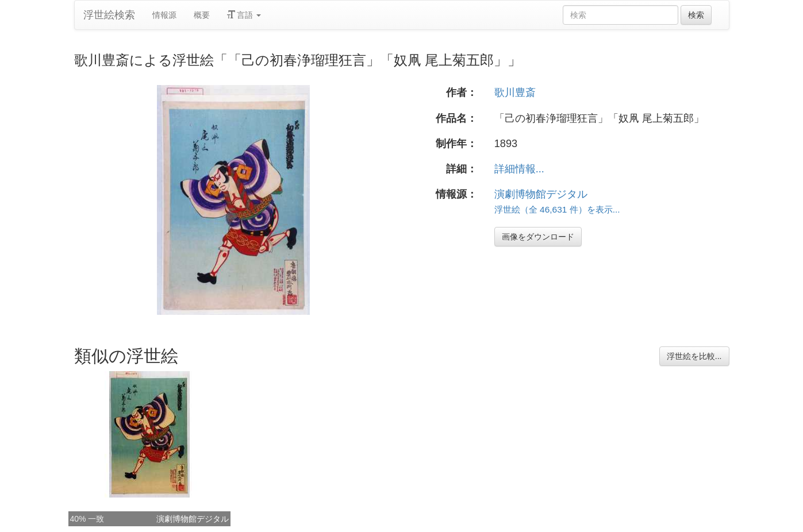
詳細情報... (519, 169)
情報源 (164, 15)
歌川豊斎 (515, 92)
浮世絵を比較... (694, 356)
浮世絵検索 (109, 15)
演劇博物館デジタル (541, 194)
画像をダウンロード (538, 237)
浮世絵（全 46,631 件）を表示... (557, 209)
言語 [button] (244, 15)
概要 (202, 15)
